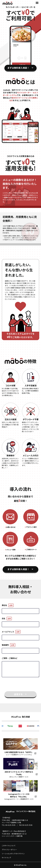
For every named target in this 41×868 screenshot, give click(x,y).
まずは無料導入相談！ (18, 68)
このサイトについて (9, 846)
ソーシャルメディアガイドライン (13, 854)
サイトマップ (6, 858)
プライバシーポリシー (9, 850)
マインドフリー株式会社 (21, 811)
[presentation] (21, 685)
